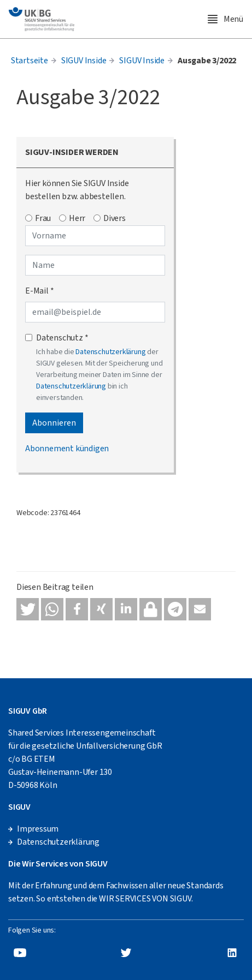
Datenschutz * (62, 338)
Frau (43, 218)
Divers (115, 218)
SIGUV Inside (84, 61)
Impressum (38, 829)
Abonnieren (54, 423)
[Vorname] (95, 236)
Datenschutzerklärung (110, 352)
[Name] (95, 265)
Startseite (30, 61)
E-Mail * (39, 291)
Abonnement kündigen (67, 449)
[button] (28, 609)
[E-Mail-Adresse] (95, 312)
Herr (77, 218)
